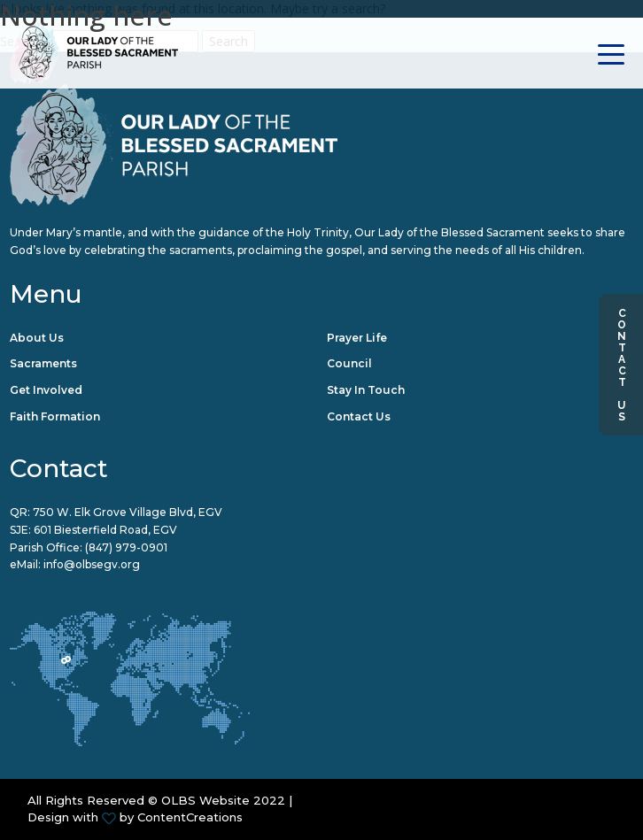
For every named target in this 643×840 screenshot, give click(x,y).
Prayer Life (357, 338)
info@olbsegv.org (92, 564)
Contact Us (622, 365)
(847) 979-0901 (126, 547)
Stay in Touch (366, 390)
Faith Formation (55, 416)
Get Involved (46, 390)
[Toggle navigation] (612, 53)
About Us (37, 338)
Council (349, 363)
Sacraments (43, 363)
